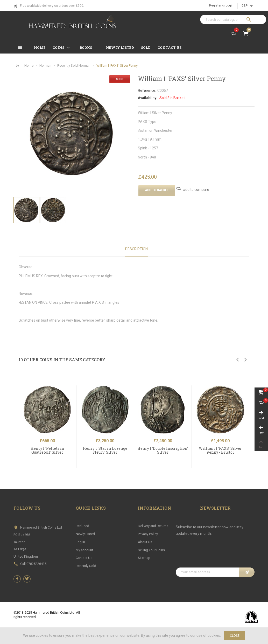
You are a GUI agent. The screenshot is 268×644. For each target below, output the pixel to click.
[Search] (233, 19)
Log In (80, 542)
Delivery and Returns (153, 526)
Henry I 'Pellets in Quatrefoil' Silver (47, 450)
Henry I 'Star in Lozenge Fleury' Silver (105, 450)
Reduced (82, 526)
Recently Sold (86, 566)
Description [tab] (136, 249)
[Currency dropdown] (248, 6)
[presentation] (215, 555)
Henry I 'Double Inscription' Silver (163, 450)
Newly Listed (85, 534)
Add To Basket (157, 190)
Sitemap (144, 558)
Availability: (148, 98)
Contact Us (84, 558)
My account (84, 550)
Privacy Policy (148, 534)
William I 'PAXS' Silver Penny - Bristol (220, 450)
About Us (145, 542)
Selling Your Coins (151, 550)
